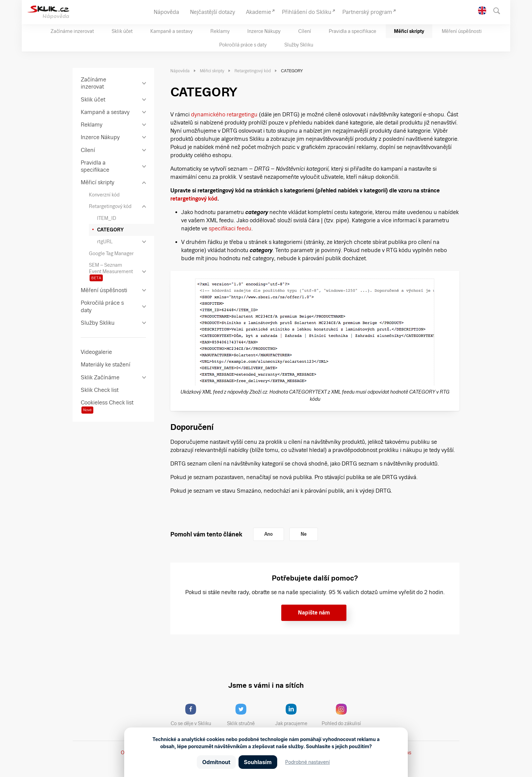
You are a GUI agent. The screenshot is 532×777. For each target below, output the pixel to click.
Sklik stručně (246, 715)
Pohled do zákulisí (344, 715)
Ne (304, 534)
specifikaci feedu (230, 229)
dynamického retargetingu (224, 115)
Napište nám (314, 613)
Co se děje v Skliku (193, 715)
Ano (269, 534)
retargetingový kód (194, 199)
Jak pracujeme (296, 715)
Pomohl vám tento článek (206, 534)
